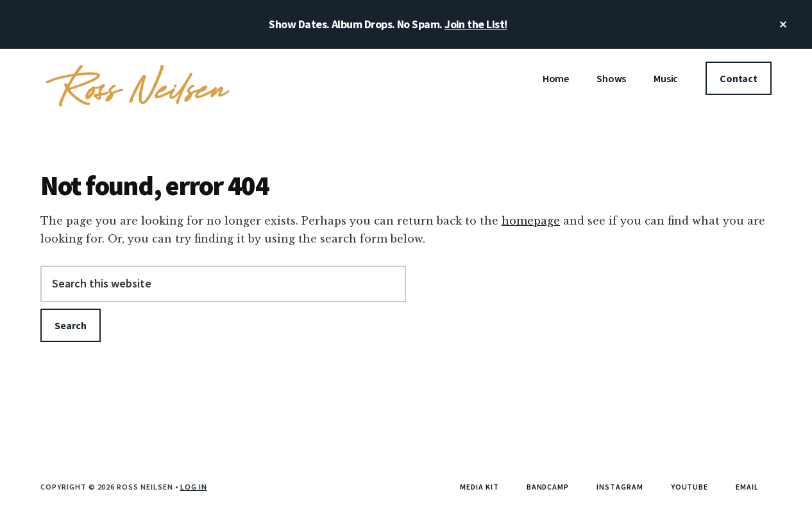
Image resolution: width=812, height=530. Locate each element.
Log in (194, 487)
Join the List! (476, 24)
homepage (531, 221)
